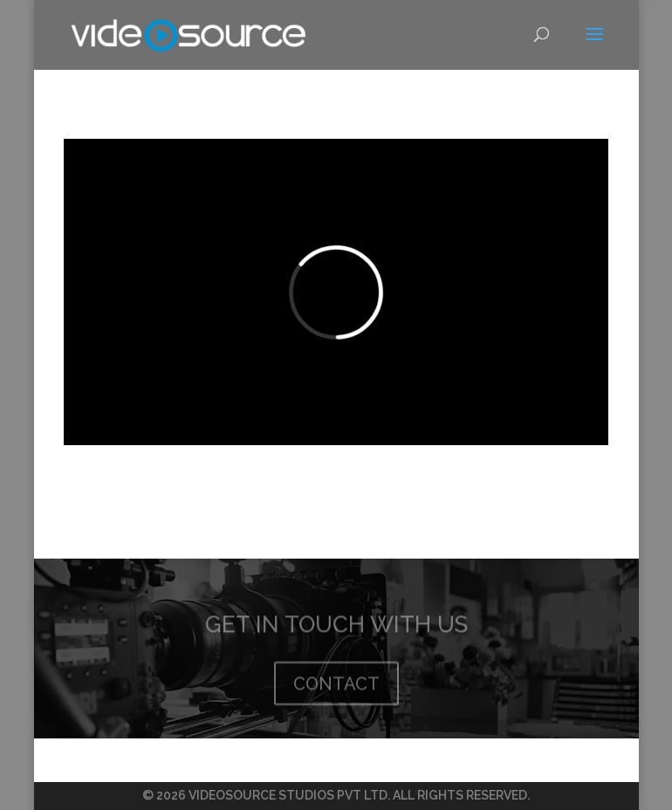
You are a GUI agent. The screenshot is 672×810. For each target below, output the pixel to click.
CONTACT (336, 689)
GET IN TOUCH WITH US (336, 629)
